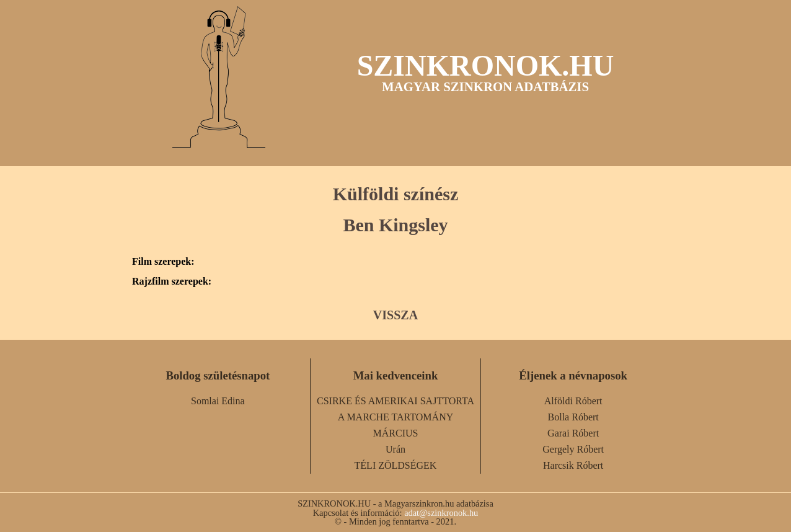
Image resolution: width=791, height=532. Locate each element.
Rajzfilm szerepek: (172, 282)
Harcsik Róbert (573, 465)
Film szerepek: (163, 262)
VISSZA (395, 315)
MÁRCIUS (396, 433)
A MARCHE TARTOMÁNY (396, 417)
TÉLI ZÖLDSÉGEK (396, 465)
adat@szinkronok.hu (441, 513)
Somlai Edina (218, 401)
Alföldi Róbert (573, 401)
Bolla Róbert (573, 417)
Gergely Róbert (573, 449)
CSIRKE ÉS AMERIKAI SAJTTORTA (395, 401)
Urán (395, 449)
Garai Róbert (573, 433)
